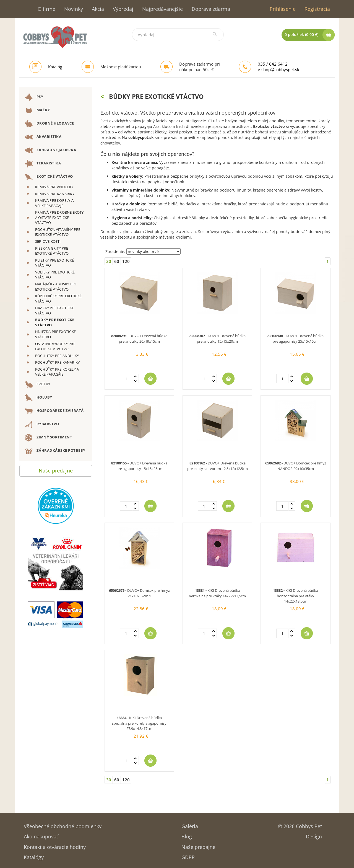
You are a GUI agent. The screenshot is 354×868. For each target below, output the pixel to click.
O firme (46, 9)
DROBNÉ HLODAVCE (49, 124)
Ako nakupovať (41, 835)
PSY (34, 97)
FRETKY (38, 384)
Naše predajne (56, 469)
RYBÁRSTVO (42, 424)
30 (109, 261)
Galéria (190, 824)
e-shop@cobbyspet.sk (278, 69)
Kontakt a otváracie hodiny (55, 845)
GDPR (188, 855)
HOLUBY (39, 398)
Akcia (98, 9)
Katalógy (34, 855)
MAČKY (37, 110)
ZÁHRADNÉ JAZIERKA (50, 150)
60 (117, 261)
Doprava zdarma (211, 9)
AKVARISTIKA (43, 137)
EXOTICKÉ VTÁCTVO (49, 177)
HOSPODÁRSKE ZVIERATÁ (54, 411)
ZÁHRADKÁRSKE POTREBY (55, 451)
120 (126, 261)
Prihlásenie (283, 9)
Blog (187, 835)
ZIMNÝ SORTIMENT (49, 438)
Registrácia (317, 9)
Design (314, 835)
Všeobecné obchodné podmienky (63, 824)
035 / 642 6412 (273, 64)
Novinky (74, 9)
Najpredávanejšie (162, 9)
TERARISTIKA (43, 164)
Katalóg (55, 67)
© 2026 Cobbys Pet (300, 824)
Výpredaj (123, 9)
